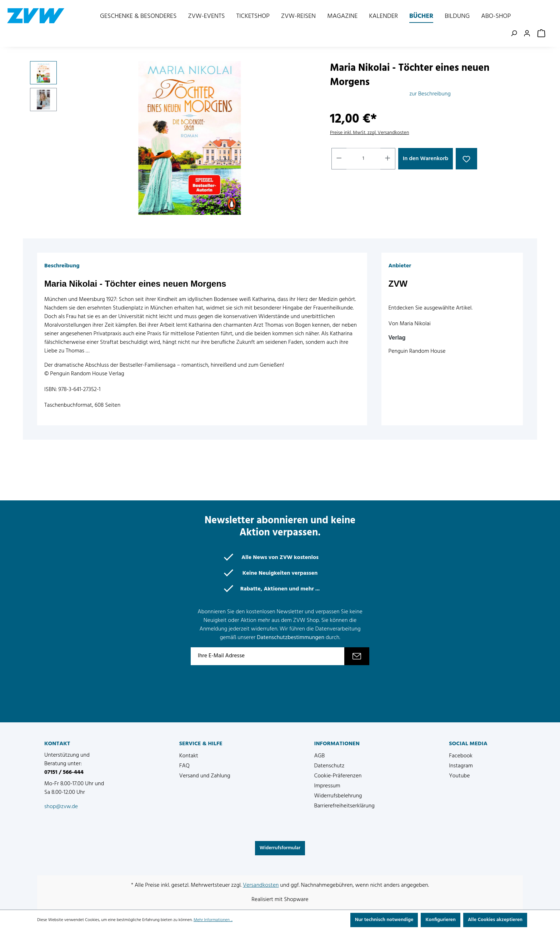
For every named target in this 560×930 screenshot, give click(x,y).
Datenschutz (329, 766)
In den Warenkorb (426, 159)
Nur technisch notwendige (384, 920)
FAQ (184, 766)
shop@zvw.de (61, 807)
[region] (173, 138)
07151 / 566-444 (64, 772)
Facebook (461, 756)
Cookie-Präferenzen (338, 776)
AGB (320, 756)
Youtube (459, 776)
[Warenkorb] (542, 34)
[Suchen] (515, 34)
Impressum (327, 786)
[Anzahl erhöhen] (388, 159)
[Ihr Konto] (529, 34)
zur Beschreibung (430, 94)
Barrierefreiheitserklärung (344, 806)
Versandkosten (261, 885)
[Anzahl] (364, 159)
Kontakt (189, 756)
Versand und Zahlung (205, 776)
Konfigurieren (441, 920)
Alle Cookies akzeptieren (495, 920)
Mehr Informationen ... (213, 920)
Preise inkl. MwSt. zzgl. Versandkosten (369, 133)
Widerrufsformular (280, 848)
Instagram (461, 766)
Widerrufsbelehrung (338, 796)
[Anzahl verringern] (339, 159)
